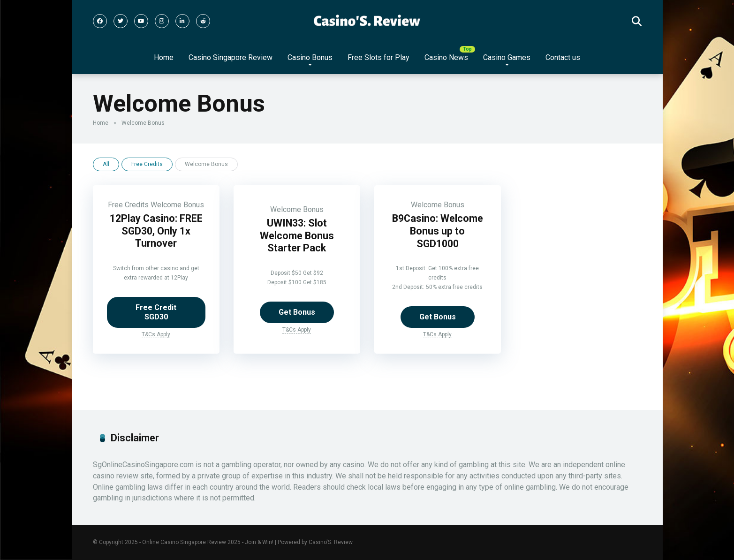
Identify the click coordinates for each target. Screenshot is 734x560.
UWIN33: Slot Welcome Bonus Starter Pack (297, 235)
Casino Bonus (310, 57)
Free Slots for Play (378, 57)
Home (164, 57)
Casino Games (507, 57)
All (106, 164)
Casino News (446, 57)
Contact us (563, 57)
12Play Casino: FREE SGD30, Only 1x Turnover (156, 231)
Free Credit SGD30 (156, 312)
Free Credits (147, 164)
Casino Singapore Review (231, 57)
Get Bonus (297, 312)
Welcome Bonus (177, 205)
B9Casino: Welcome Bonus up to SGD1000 (438, 231)
